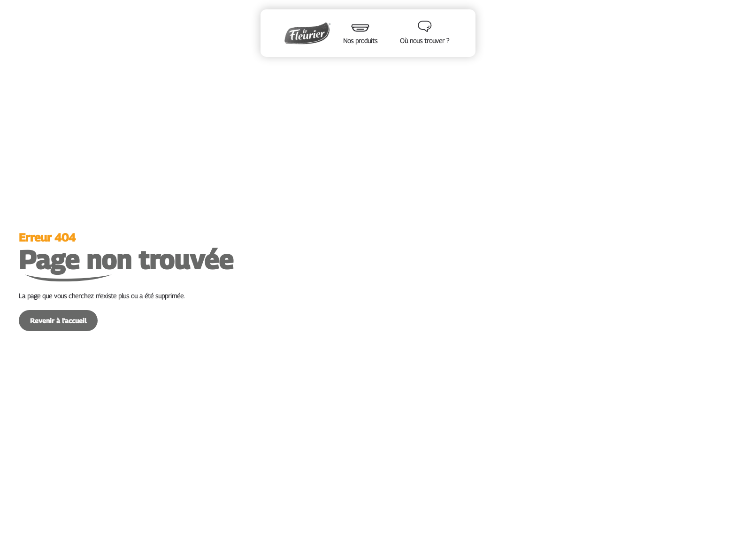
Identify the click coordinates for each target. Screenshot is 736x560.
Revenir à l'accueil (58, 321)
